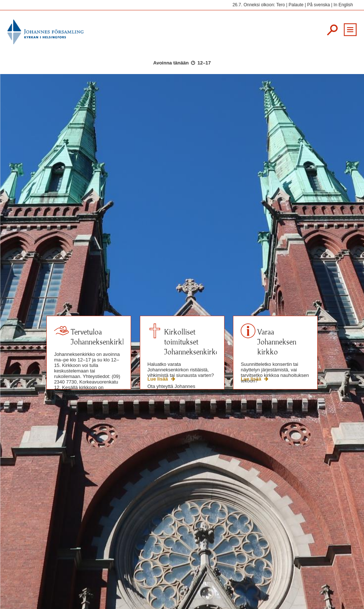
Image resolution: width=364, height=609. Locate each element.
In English (343, 5)
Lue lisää (158, 379)
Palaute (296, 5)
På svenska (318, 5)
